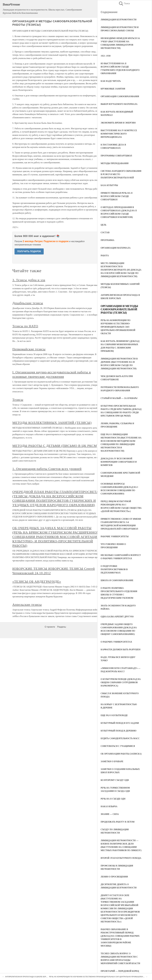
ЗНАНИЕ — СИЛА (110, 814)
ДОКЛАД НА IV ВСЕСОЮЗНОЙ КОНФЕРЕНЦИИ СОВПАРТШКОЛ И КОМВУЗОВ (119, 462)
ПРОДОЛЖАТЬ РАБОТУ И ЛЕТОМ (118, 822)
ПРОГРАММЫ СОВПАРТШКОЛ (116, 156)
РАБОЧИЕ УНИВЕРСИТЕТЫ (115, 536)
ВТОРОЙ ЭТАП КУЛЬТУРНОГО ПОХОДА (121, 858)
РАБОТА (105, 255)
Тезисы (18, 400)
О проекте (50, 627)
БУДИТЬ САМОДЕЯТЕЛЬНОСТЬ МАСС (120, 738)
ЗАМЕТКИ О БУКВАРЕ (112, 761)
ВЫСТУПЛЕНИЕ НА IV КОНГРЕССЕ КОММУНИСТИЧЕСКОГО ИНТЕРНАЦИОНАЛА (119, 134)
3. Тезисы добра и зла (29, 280)
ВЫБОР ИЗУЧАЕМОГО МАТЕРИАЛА (119, 104)
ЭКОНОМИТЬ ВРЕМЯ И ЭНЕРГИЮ (118, 123)
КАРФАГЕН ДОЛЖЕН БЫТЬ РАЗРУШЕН (121, 649)
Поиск (124, 3)
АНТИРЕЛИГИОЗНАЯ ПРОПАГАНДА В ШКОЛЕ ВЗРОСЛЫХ (29, 977)
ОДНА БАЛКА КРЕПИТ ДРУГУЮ (117, 617)
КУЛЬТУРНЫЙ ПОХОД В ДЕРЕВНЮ (119, 731)
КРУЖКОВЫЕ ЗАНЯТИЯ (113, 89)
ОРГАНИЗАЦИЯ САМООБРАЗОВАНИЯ (120, 96)
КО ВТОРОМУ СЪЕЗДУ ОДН (115, 780)
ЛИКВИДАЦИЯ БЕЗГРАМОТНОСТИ (119, 20)
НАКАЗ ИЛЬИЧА (109, 806)
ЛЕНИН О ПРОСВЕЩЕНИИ (114, 877)
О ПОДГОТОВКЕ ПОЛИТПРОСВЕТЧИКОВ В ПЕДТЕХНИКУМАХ (114, 569)
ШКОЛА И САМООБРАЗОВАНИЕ (117, 580)
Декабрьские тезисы (28, 303)
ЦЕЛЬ (103, 225)
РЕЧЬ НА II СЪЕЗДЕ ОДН (113, 799)
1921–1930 (106, 56)
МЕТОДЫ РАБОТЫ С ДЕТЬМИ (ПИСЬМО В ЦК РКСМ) (55, 446)
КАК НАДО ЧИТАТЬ (111, 81)
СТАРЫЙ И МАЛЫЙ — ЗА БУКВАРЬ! (119, 398)
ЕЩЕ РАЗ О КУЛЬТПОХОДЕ (114, 715)
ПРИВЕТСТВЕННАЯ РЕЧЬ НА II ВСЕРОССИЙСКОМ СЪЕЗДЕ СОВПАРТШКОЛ (117, 196)
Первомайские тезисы (29, 349)
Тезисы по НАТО (25, 326)
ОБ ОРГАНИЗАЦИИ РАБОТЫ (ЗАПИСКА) (121, 754)
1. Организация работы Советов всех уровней (47, 469)
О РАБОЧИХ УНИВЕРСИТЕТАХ (116, 642)
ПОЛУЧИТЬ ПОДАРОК (29, 251)
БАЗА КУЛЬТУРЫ (109, 185)
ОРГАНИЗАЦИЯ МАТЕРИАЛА (116, 248)
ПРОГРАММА (107, 240)
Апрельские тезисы (27, 605)
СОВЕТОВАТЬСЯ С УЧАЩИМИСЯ (118, 746)
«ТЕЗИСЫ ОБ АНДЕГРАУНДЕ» (37, 581)
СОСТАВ (105, 232)
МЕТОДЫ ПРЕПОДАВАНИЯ (115, 163)
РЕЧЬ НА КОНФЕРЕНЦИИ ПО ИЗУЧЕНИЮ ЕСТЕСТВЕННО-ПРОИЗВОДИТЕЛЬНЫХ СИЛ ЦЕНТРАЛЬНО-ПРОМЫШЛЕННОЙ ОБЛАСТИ (118, 327)
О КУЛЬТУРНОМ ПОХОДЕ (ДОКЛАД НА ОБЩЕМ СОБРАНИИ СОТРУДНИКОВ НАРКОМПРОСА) (121, 682)
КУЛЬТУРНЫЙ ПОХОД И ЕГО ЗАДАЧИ (120, 723)
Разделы (62, 627)
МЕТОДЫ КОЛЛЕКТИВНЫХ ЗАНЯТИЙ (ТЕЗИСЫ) (52, 423)
